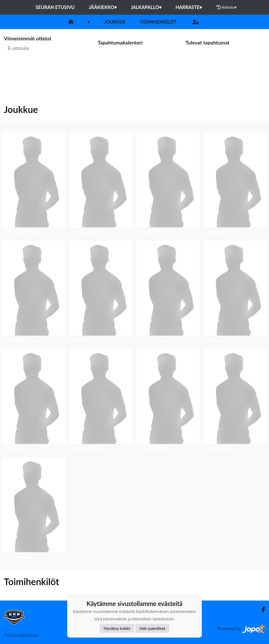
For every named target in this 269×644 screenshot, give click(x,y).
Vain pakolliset (153, 628)
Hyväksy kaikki (117, 628)
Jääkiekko (103, 7)
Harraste (189, 7)
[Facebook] (261, 609)
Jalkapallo (146, 7)
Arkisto (227, 7)
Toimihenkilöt (158, 22)
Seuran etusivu (55, 7)
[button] (34, 185)
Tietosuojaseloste (21, 635)
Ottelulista (17, 68)
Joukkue (115, 22)
